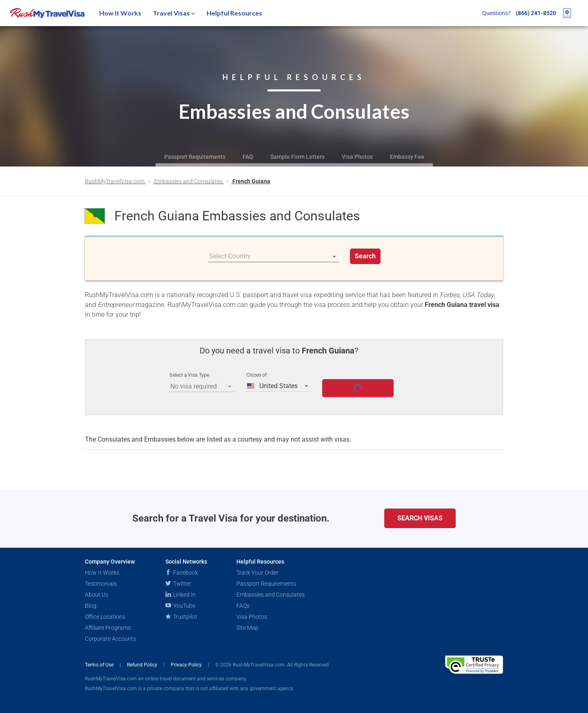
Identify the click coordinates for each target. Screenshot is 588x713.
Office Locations (105, 617)
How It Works (120, 13)
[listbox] (274, 256)
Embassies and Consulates (189, 181)
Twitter (178, 584)
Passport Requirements (195, 157)
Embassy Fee (407, 157)
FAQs (243, 606)
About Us (97, 595)
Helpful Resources (234, 13)
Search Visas (420, 518)
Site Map (247, 628)
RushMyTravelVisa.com (115, 181)
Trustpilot (181, 617)
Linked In (180, 595)
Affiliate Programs (108, 628)
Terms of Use (100, 665)
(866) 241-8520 (536, 13)
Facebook (182, 573)
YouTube (180, 606)
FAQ (248, 157)
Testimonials (101, 584)
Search (365, 256)
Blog (91, 606)
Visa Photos (357, 157)
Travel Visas (174, 13)
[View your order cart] (567, 13)
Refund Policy (143, 665)
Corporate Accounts (110, 639)
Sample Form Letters (297, 157)
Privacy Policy (187, 665)
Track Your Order (257, 573)
